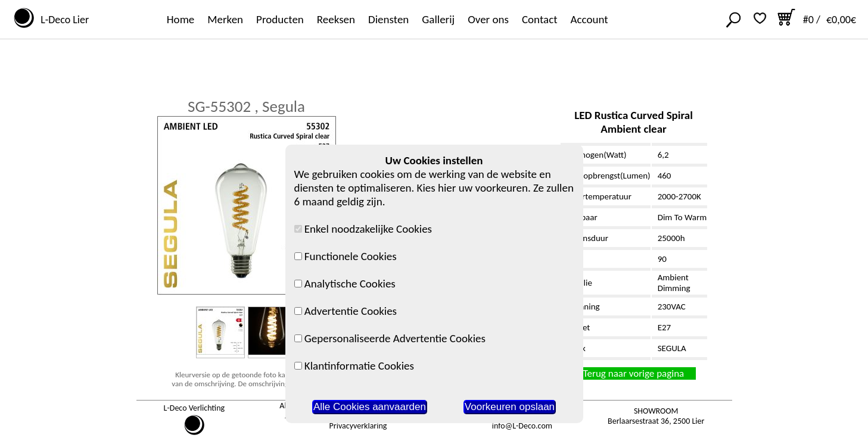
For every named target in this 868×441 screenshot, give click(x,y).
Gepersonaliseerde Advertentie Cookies (390, 338)
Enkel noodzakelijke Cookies (363, 229)
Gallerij (438, 19)
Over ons (488, 19)
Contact (540, 19)
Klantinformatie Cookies (354, 366)
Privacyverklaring (358, 426)
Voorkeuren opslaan (510, 407)
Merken (225, 19)
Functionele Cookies (346, 256)
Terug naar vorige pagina (634, 373)
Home (181, 19)
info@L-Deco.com (522, 426)
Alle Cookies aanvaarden (370, 407)
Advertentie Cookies (346, 311)
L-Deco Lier (62, 20)
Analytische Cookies (345, 284)
